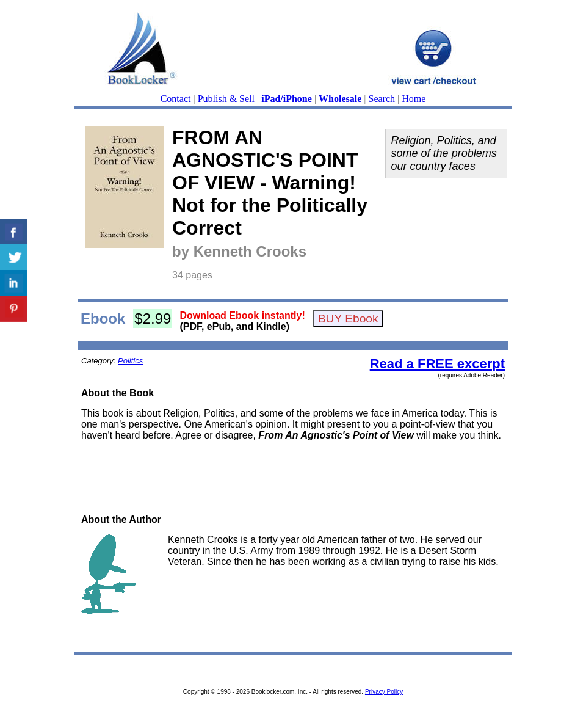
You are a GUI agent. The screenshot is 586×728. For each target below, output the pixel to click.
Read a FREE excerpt (437, 364)
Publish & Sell (226, 99)
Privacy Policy (384, 692)
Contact (176, 99)
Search (382, 99)
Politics (130, 361)
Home (414, 99)
